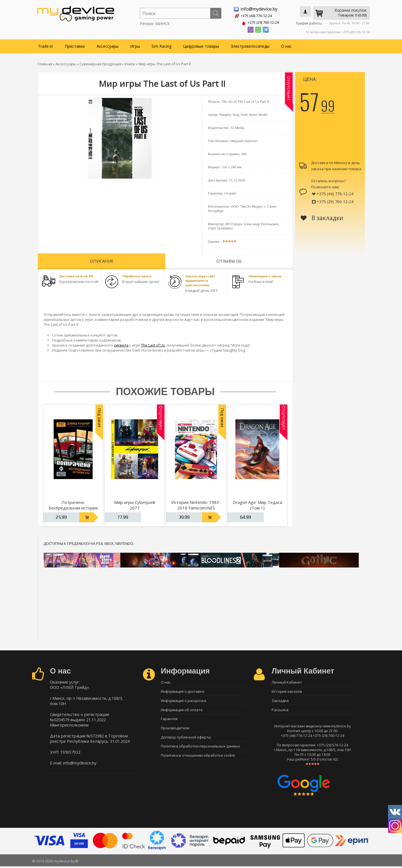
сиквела (121, 344)
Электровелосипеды (250, 45)
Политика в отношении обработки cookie (198, 759)
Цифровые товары (201, 45)
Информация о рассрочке (184, 701)
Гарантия (169, 720)
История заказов (287, 691)
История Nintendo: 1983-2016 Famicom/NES (196, 504)
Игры (135, 45)
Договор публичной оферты (186, 740)
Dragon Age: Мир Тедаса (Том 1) (257, 504)
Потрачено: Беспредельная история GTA (73, 507)
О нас (286, 45)
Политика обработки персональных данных (200, 750)
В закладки (322, 217)
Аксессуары (107, 45)
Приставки (75, 45)
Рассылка (280, 711)
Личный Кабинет (287, 681)
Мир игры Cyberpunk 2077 (135, 504)
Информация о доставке (183, 691)
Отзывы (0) (229, 260)
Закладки (280, 701)
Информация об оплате (182, 711)
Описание (102, 260)
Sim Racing (161, 45)
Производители (175, 730)
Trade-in (46, 45)
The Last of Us (153, 344)
